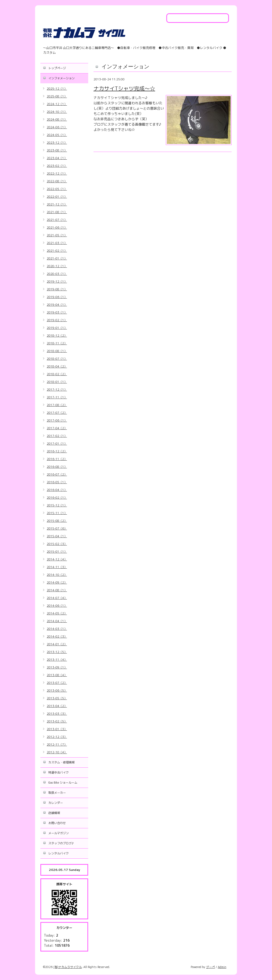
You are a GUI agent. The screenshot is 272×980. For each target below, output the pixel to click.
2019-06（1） (57, 297)
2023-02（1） (57, 166)
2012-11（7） (57, 745)
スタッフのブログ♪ (61, 843)
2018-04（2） (57, 366)
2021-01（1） (57, 258)
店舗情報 (54, 813)
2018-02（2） (57, 374)
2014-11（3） (57, 567)
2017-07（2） (57, 413)
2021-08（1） (57, 212)
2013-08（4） (57, 675)
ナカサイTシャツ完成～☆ (124, 88)
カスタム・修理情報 (61, 762)
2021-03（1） (57, 243)
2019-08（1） (57, 289)
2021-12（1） (57, 204)
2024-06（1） (57, 127)
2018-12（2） (57, 336)
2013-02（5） (57, 721)
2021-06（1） (57, 228)
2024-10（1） (57, 112)
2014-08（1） (57, 590)
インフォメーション (61, 78)
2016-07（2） (57, 474)
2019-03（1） (57, 312)
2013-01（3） (57, 729)
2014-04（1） (57, 621)
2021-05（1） (57, 235)
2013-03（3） (57, 714)
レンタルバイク (59, 853)
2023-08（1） (57, 150)
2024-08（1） (57, 119)
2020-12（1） (57, 266)
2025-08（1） (57, 96)
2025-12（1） (57, 89)
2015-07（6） (57, 528)
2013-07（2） (57, 683)
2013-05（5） (57, 698)
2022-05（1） (57, 189)
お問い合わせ (57, 823)
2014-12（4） (57, 559)
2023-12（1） (57, 143)
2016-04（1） (57, 490)
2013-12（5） (57, 652)
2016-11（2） (57, 459)
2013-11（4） (57, 660)
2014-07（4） (57, 598)
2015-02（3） (57, 544)
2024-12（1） (57, 104)
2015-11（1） (57, 513)
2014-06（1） (57, 606)
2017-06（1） (57, 420)
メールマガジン (59, 833)
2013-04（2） (57, 706)
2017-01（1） (57, 444)
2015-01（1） (57, 552)
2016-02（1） (57, 498)
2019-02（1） (57, 320)
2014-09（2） (57, 582)
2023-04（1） (57, 158)
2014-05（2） (57, 613)
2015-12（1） (57, 505)
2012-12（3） (57, 737)
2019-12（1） (57, 282)
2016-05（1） (57, 482)
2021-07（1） (57, 220)
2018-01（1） (57, 382)
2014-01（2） (57, 644)
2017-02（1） (57, 436)
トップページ (57, 68)
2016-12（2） (57, 451)
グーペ (211, 967)
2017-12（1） (57, 390)
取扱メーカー (57, 793)
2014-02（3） (57, 636)
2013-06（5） (57, 690)
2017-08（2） (57, 405)
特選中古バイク (59, 772)
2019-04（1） (57, 305)
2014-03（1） (57, 629)
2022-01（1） (57, 197)
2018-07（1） (57, 359)
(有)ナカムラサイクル (68, 967)
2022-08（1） (57, 181)
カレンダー (56, 803)
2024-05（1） (57, 135)
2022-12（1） (57, 173)
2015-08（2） (57, 521)
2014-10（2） (57, 575)
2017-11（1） (57, 397)
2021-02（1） (57, 251)
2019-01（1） (57, 328)
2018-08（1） (57, 351)
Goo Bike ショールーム (63, 783)
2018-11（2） (57, 343)
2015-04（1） (57, 536)
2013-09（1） (57, 667)
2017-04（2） (57, 428)
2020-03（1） (57, 274)
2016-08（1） (57, 467)
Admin (222, 967)
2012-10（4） (57, 752)
